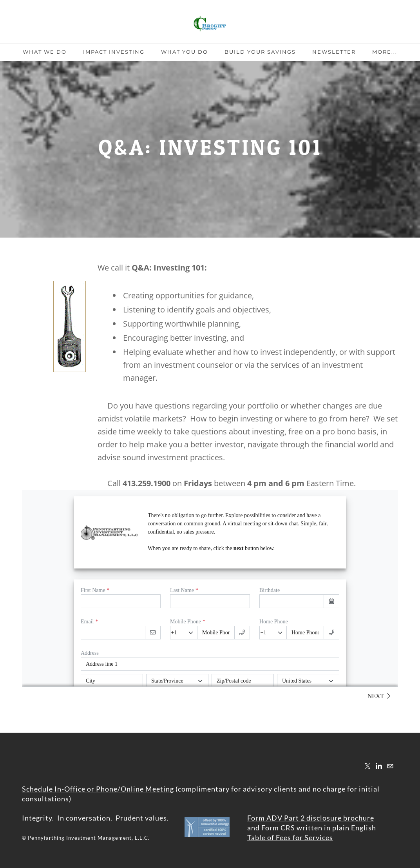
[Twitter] (367, 766)
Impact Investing (114, 52)
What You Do (185, 52)
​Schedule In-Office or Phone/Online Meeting (98, 789)
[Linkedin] (379, 766)
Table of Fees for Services (290, 837)
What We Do (45, 52)
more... (385, 52)
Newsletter (334, 52)
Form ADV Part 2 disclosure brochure (311, 818)
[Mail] (390, 766)
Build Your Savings (260, 52)
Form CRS (278, 828)
